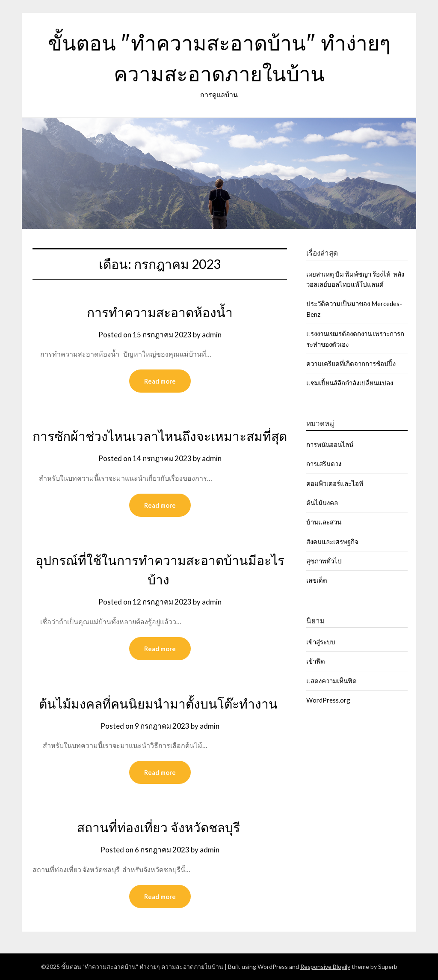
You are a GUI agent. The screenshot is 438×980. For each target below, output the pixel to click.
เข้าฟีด (316, 661)
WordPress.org (328, 700)
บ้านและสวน (324, 522)
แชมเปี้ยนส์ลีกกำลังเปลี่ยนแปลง (350, 383)
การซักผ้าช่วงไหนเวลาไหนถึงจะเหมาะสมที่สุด (160, 436)
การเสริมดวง (324, 464)
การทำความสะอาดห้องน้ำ (160, 313)
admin (212, 335)
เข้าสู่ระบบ (321, 642)
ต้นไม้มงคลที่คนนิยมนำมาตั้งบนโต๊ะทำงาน (160, 704)
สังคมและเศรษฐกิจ (332, 542)
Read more (160, 381)
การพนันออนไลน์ (330, 444)
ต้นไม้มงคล (322, 503)
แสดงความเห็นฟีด (331, 681)
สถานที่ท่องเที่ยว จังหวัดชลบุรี (160, 828)
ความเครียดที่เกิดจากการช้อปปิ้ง (351, 363)
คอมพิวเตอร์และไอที (335, 483)
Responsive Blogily (325, 967)
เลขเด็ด (317, 580)
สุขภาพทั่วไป (324, 561)
